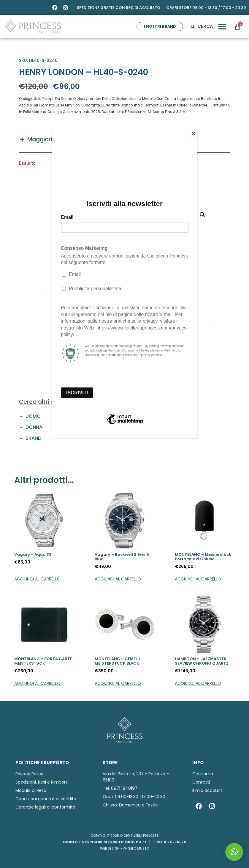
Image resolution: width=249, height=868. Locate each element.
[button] (234, 852)
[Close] (196, 132)
